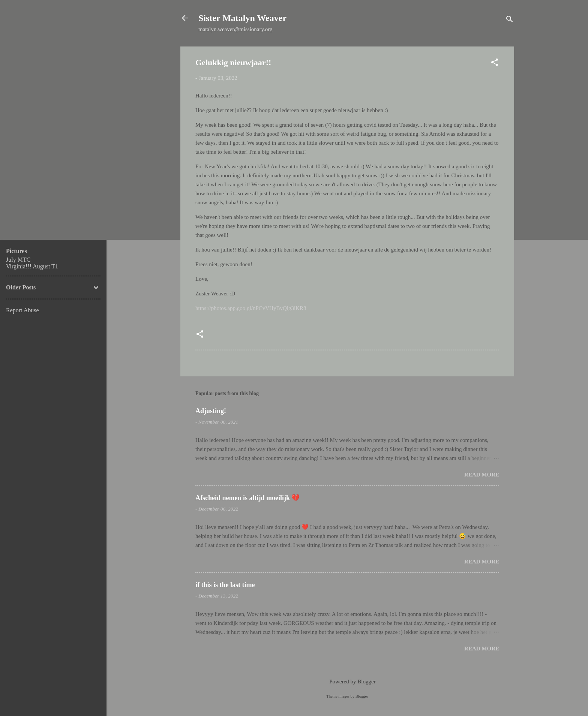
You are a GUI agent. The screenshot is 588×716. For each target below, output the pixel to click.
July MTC (18, 260)
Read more (482, 475)
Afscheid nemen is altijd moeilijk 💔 (248, 498)
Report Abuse (22, 310)
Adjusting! (211, 411)
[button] (495, 64)
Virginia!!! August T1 (32, 266)
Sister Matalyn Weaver (242, 18)
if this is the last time (225, 585)
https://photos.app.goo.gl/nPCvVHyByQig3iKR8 (251, 308)
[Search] (510, 20)
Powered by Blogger (347, 682)
